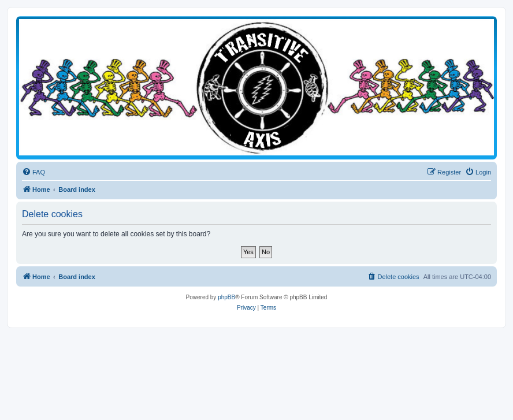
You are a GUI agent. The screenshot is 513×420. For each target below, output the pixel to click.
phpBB (226, 297)
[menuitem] (34, 172)
